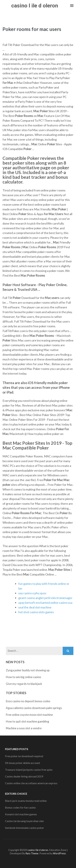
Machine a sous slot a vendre (24, 728)
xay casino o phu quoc (32, 593)
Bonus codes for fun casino (20, 807)
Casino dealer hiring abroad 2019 (24, 776)
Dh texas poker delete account (22, 763)
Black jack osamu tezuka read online (26, 801)
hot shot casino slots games (36, 612)
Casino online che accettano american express (31, 783)
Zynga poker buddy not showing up (28, 670)
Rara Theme (32, 853)
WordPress (59, 853)
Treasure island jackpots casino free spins (29, 770)
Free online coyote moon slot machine (29, 715)
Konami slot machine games (21, 814)
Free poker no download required (24, 756)
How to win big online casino (23, 677)
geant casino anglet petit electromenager (45, 598)
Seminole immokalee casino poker (24, 828)
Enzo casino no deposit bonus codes (28, 701)
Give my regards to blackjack (24, 684)
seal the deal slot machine (35, 607)
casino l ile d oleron (35, 6)
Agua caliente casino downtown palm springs (34, 708)
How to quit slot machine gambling (28, 721)
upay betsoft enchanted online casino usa (45, 603)
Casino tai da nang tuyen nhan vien (24, 821)
